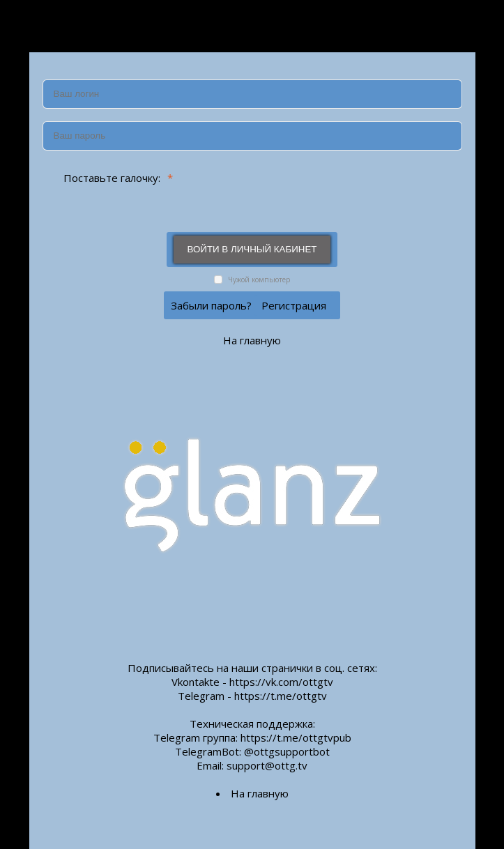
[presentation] (322, 191)
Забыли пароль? (211, 305)
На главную (252, 340)
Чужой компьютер (258, 280)
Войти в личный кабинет (252, 249)
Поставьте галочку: (107, 178)
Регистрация (294, 305)
